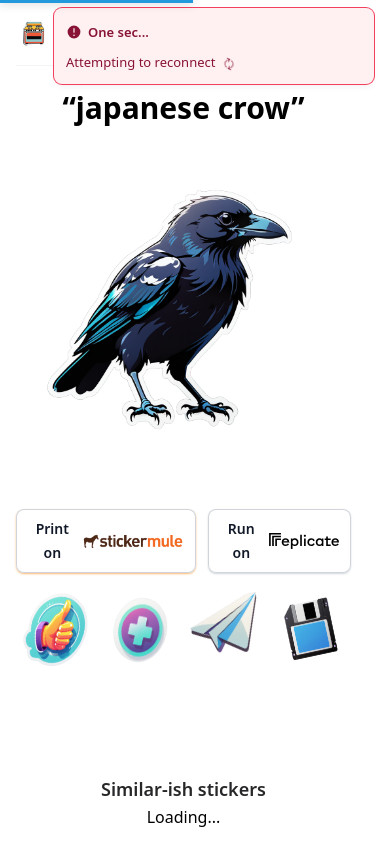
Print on (110, 540)
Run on (283, 540)
